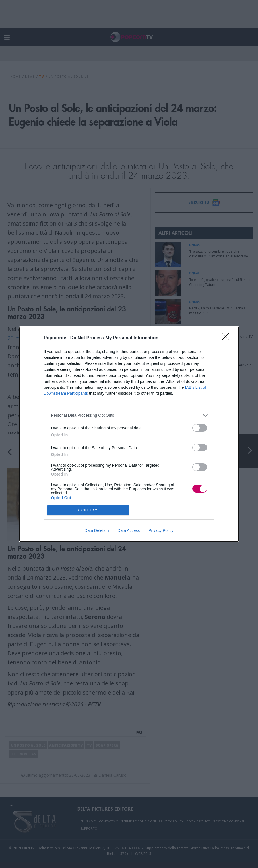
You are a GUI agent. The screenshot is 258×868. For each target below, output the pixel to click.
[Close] (228, 338)
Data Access (129, 530)
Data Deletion (97, 530)
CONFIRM (88, 510)
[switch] (200, 428)
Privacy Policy (161, 530)
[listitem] (129, 415)
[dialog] (129, 434)
